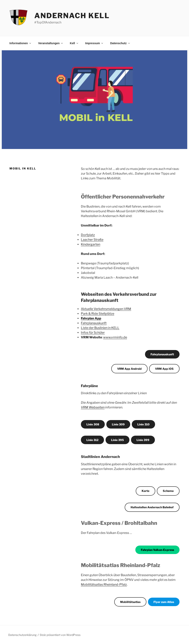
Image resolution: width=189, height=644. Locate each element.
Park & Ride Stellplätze (98, 314)
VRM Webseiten (93, 407)
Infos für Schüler (93, 333)
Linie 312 (92, 440)
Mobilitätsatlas (130, 602)
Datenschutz (120, 43)
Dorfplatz (88, 235)
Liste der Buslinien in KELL (100, 328)
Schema (168, 491)
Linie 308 (93, 424)
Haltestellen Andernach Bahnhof (152, 507)
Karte (145, 491)
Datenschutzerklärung (22, 635)
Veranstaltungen (51, 43)
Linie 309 (118, 424)
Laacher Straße (92, 240)
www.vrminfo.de (115, 337)
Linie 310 (143, 424)
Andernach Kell (72, 16)
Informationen (21, 43)
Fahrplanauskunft (94, 323)
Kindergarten (91, 244)
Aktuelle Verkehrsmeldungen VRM (106, 309)
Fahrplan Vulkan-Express (157, 550)
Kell (74, 43)
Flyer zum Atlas (164, 602)
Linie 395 (117, 440)
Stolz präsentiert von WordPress (60, 635)
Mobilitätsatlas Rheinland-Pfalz (104, 585)
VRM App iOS (164, 369)
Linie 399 (143, 440)
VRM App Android (129, 369)
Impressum (94, 43)
